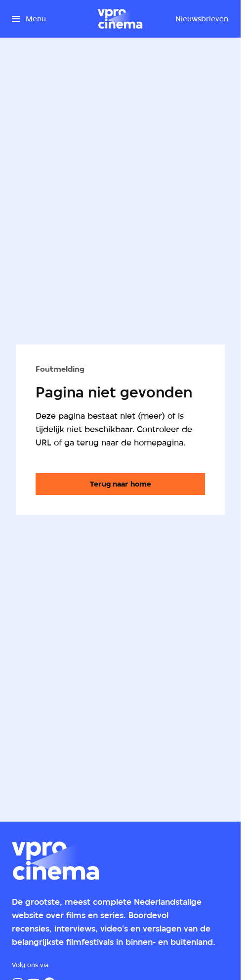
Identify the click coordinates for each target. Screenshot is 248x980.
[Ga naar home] (120, 19)
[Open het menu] (29, 19)
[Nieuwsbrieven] (202, 19)
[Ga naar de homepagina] (120, 484)
